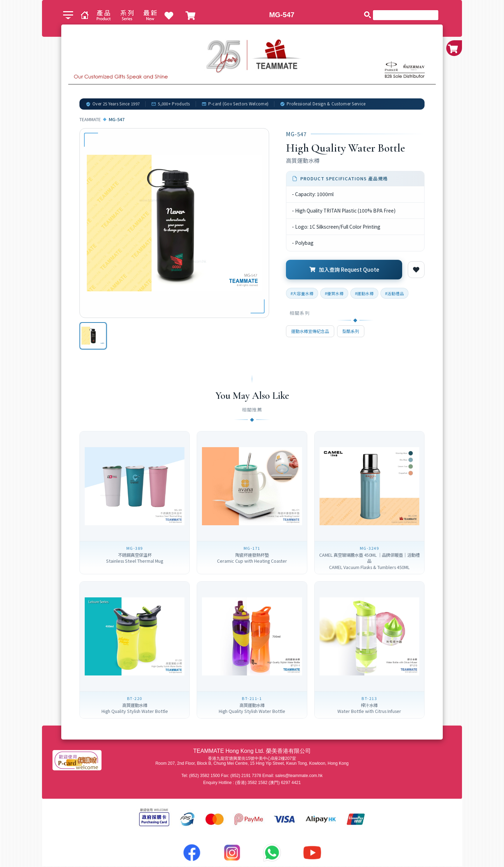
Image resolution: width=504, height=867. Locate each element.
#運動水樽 (364, 293)
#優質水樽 (334, 293)
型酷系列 (351, 331)
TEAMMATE (90, 119)
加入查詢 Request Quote (344, 269)
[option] (93, 336)
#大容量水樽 (302, 293)
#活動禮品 (394, 293)
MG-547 (282, 15)
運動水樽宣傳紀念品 (310, 331)
